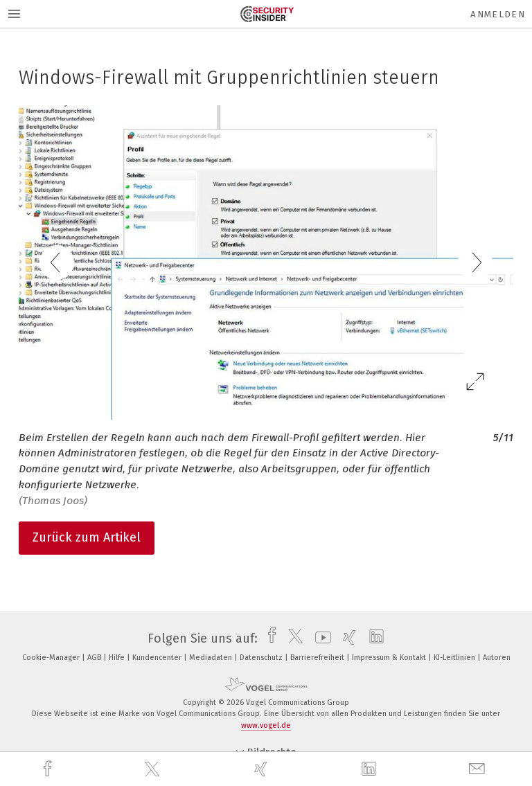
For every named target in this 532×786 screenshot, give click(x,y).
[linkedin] (371, 769)
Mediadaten (212, 658)
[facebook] (49, 769)
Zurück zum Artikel (87, 537)
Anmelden (498, 14)
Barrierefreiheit (318, 658)
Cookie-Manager (52, 658)
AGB (95, 658)
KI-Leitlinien (455, 658)
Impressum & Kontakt (390, 658)
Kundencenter (158, 658)
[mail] (479, 769)
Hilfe (118, 658)
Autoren (497, 658)
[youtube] (320, 638)
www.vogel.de (266, 725)
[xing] (263, 769)
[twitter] (154, 769)
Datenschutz (262, 658)
